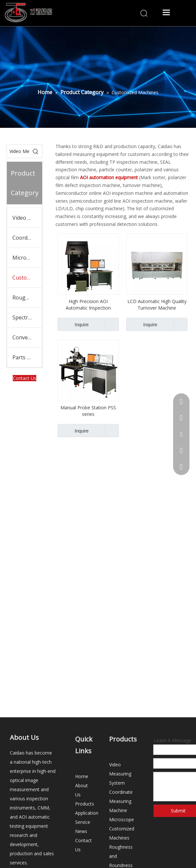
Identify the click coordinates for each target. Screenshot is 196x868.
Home (82, 776)
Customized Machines (27, 278)
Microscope (27, 258)
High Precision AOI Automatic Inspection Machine (88, 305)
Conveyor (24, 337)
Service (83, 822)
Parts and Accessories (27, 357)
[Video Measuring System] (18, 151)
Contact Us (24, 378)
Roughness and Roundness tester (27, 298)
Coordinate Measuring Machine (27, 238)
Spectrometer (27, 317)
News (81, 831)
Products (85, 804)
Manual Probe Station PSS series (88, 411)
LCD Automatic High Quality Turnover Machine (157, 305)
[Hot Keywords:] (36, 151)
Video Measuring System (27, 218)
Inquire (73, 324)
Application (87, 813)
